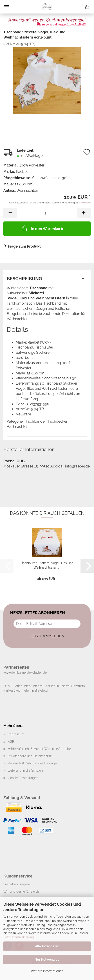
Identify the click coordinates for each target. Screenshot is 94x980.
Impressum (16, 734)
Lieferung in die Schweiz (26, 770)
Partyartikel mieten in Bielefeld (26, 691)
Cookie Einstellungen (23, 778)
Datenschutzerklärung (19, 937)
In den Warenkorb (42, 228)
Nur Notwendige (47, 959)
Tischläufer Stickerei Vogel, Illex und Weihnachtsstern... (47, 565)
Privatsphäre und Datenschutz (30, 756)
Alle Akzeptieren (47, 946)
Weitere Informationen (47, 971)
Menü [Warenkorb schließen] (7, 7)
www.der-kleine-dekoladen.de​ (25, 672)
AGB (11, 742)
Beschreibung (24, 279)
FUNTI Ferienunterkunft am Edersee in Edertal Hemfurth (44, 686)
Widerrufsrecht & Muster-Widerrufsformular (39, 749)
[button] (10, 213)
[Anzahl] (47, 213)
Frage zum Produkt (24, 246)
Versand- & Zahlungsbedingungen (33, 763)
